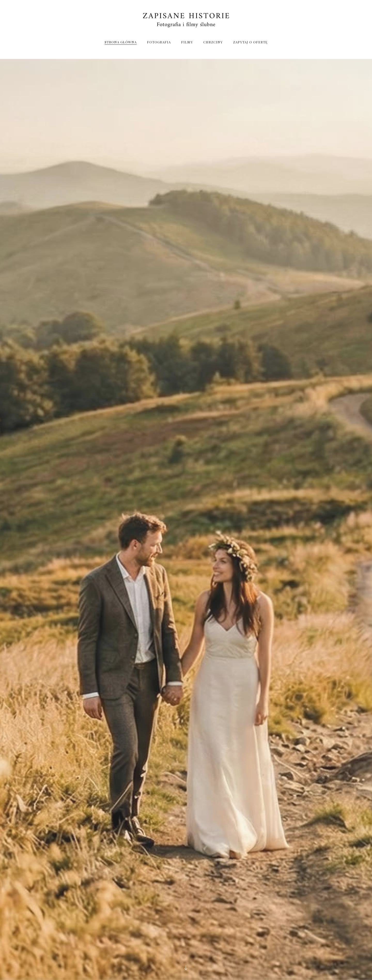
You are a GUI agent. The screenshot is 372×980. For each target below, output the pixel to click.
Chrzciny (213, 42)
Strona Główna (121, 42)
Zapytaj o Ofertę (250, 42)
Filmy (187, 42)
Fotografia (159, 42)
